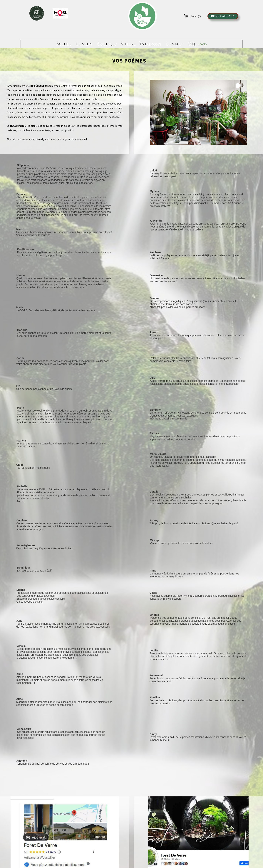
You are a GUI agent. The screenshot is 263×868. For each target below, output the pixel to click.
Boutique (107, 44)
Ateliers (128, 44)
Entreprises (150, 44)
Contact (174, 44)
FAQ (191, 44)
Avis (203, 44)
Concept (84, 44)
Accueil (64, 44)
